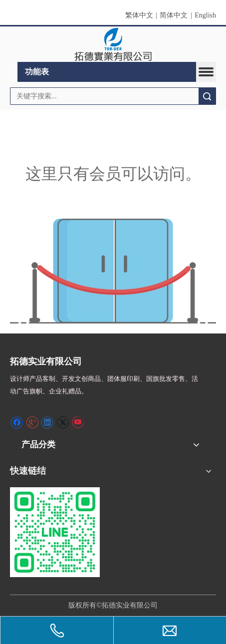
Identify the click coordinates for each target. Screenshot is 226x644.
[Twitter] (63, 422)
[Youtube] (78, 422)
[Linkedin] (47, 422)
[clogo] (113, 44)
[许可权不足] (113, 271)
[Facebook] (17, 422)
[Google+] (32, 422)
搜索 (207, 96)
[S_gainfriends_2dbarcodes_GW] (55, 532)
